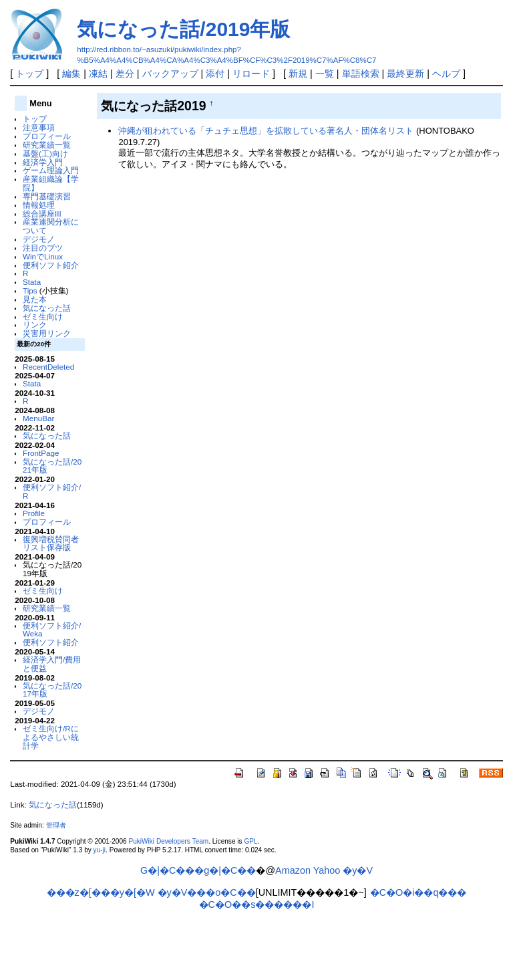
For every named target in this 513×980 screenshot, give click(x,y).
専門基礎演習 (47, 196)
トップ (29, 74)
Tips (30, 290)
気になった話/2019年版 (183, 29)
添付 (215, 74)
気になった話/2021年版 (52, 466)
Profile (34, 513)
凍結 (98, 74)
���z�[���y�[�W (101, 892)
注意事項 (39, 127)
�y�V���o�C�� (207, 892)
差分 (125, 74)
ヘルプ (446, 74)
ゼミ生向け (43, 317)
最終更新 (405, 74)
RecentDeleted (48, 367)
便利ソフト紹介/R (52, 491)
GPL (250, 841)
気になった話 (47, 308)
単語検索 (361, 74)
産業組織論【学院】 (51, 183)
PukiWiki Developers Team (168, 841)
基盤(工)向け (45, 153)
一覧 (325, 74)
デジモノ (39, 239)
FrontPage (41, 453)
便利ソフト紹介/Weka (52, 630)
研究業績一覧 (47, 145)
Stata (32, 282)
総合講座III (42, 214)
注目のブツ (43, 248)
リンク (35, 325)
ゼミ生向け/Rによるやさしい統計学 (51, 737)
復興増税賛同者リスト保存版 (51, 543)
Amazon (293, 870)
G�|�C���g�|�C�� (198, 870)
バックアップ (170, 74)
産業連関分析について (51, 226)
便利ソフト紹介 (51, 265)
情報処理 (39, 205)
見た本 (35, 299)
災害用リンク (47, 333)
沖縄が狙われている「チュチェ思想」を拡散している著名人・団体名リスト (266, 131)
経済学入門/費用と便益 (52, 664)
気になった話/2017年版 (52, 690)
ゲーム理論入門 (51, 170)
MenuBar (38, 418)
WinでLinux (43, 256)
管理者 (56, 825)
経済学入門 (43, 162)
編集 (71, 74)
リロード (251, 74)
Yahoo (327, 870)
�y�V (358, 870)
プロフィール (47, 136)
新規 (298, 74)
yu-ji (100, 850)
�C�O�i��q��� (418, 892)
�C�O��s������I (257, 904)
